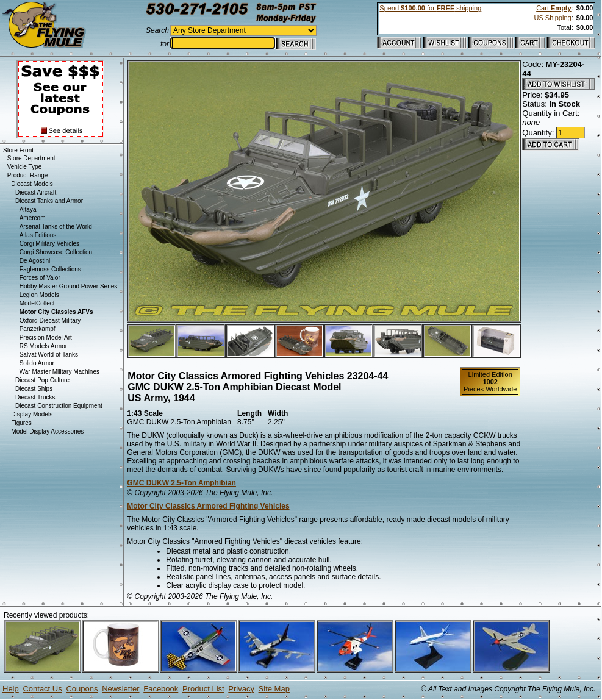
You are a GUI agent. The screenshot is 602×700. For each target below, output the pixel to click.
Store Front (18, 150)
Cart (554, 8)
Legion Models (39, 295)
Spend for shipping (430, 8)
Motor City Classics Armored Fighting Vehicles (208, 506)
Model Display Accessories (47, 431)
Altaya (28, 209)
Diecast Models (32, 184)
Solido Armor (37, 363)
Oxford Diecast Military (50, 320)
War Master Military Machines (59, 372)
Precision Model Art (46, 337)
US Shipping (552, 18)
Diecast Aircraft (36, 192)
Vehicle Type (25, 167)
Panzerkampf (38, 329)
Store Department (31, 158)
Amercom (33, 218)
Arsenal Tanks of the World (56, 227)
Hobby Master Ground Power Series (69, 286)
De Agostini (35, 261)
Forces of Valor (40, 278)
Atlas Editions (38, 235)
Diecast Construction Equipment (59, 406)
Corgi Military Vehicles (49, 244)
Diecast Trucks (35, 397)
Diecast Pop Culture (42, 380)
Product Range (28, 175)
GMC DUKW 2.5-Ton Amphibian (181, 483)
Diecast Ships (34, 389)
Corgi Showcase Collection (56, 252)
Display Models (32, 414)
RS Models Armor (43, 346)
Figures (21, 423)
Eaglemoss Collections (50, 269)
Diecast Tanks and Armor (49, 201)
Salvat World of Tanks (49, 355)
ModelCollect (37, 303)
